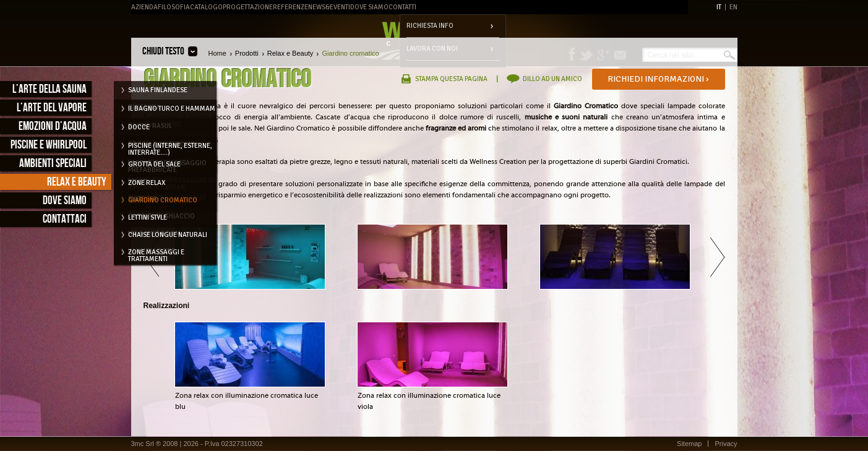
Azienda (144, 7)
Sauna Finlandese (158, 90)
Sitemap (689, 444)
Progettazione (248, 7)
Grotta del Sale (154, 164)
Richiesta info (430, 26)
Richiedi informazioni (658, 79)
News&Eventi (329, 7)
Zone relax (147, 183)
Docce (139, 127)
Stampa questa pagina (451, 79)
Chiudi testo (163, 51)
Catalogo (206, 7)
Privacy (726, 444)
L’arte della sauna (49, 89)
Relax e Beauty (77, 182)
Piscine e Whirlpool (49, 145)
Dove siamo (65, 201)
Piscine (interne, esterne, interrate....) (170, 148)
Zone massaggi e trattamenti (156, 254)
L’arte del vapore (52, 108)
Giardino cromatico (163, 200)
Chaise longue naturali (168, 235)
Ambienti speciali (53, 164)
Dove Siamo (369, 7)
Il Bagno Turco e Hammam (172, 109)
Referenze (290, 7)
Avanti (717, 257)
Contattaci (65, 219)
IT (719, 7)
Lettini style (148, 217)
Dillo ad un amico (552, 79)
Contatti (402, 7)
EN (733, 7)
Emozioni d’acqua (53, 127)
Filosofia (174, 7)
